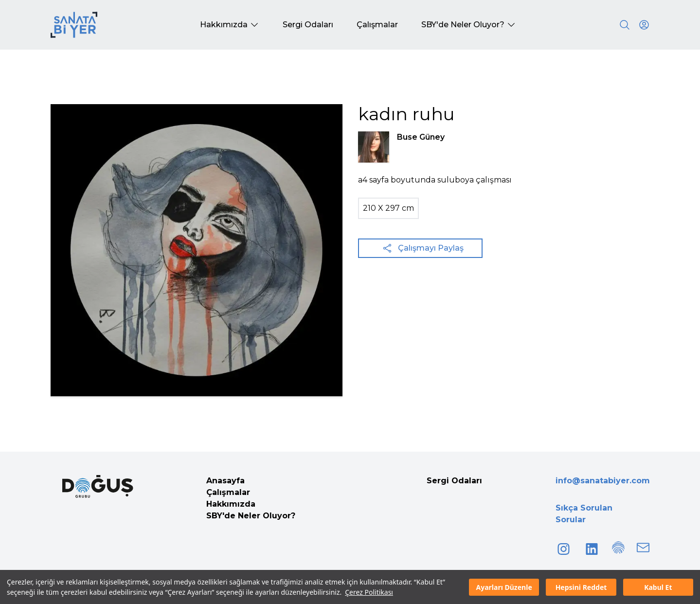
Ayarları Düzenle (504, 587)
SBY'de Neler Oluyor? (251, 516)
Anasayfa (225, 481)
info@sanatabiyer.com (603, 481)
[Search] (625, 25)
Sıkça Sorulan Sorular (584, 514)
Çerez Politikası (369, 592)
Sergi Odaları (454, 481)
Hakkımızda (231, 504)
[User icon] (644, 25)
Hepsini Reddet (581, 587)
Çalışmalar (228, 492)
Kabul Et (658, 587)
